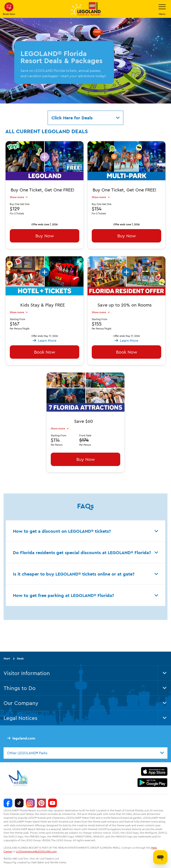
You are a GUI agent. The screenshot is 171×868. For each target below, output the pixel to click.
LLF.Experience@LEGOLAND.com (36, 851)
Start (7, 658)
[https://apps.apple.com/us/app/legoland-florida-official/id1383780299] (154, 771)
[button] (45, 282)
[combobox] (85, 753)
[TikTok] (19, 803)
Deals (20, 658)
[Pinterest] (41, 803)
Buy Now (45, 236)
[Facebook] (8, 803)
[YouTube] (53, 803)
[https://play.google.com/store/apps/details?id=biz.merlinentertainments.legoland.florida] (152, 783)
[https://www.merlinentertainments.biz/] (19, 778)
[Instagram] (30, 803)
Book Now (45, 352)
